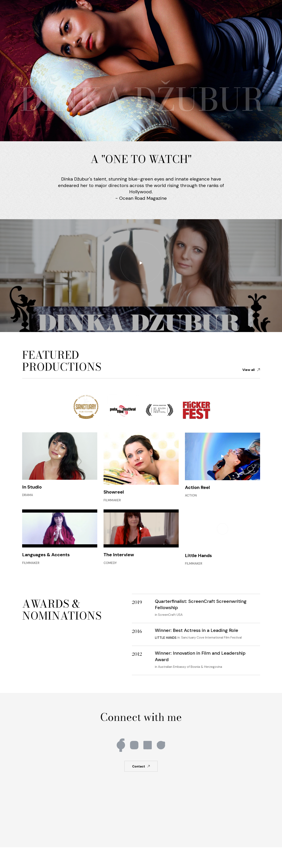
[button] (123, 8)
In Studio (32, 487)
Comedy (110, 563)
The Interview (119, 555)
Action (191, 495)
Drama (28, 495)
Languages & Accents (46, 555)
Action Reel (197, 487)
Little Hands (198, 556)
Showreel (114, 492)
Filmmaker (112, 500)
